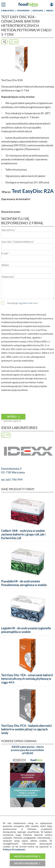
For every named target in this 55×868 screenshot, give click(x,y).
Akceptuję (23, 303)
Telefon (5, 265)
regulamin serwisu (28, 303)
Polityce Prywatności (14, 849)
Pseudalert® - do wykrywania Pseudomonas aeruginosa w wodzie (24, 583)
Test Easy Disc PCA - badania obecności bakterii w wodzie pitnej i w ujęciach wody (27, 729)
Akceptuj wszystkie (26, 856)
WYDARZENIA (23, 11)
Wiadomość (8, 277)
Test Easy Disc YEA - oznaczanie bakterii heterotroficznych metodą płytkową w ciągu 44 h (27, 679)
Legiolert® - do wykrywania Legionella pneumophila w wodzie (26, 630)
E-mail (5, 253)
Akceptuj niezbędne (26, 863)
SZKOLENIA (38, 11)
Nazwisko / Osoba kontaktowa (18, 242)
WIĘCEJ (50, 11)
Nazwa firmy (9, 230)
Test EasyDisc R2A (33, 191)
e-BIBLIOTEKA (8, 11)
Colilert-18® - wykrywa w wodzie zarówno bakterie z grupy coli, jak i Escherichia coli (23, 534)
